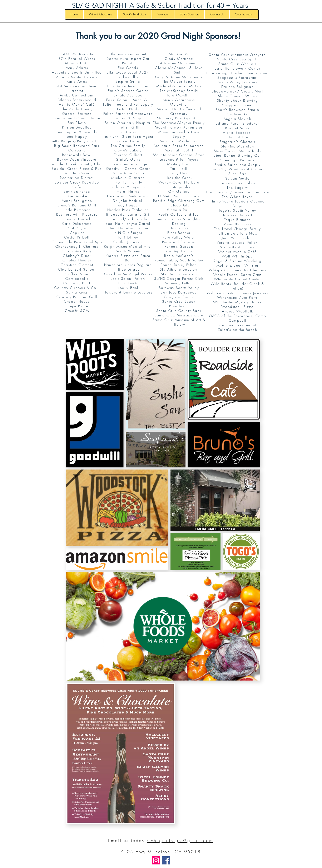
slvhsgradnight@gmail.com (180, 840)
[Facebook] (166, 860)
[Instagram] (156, 860)
